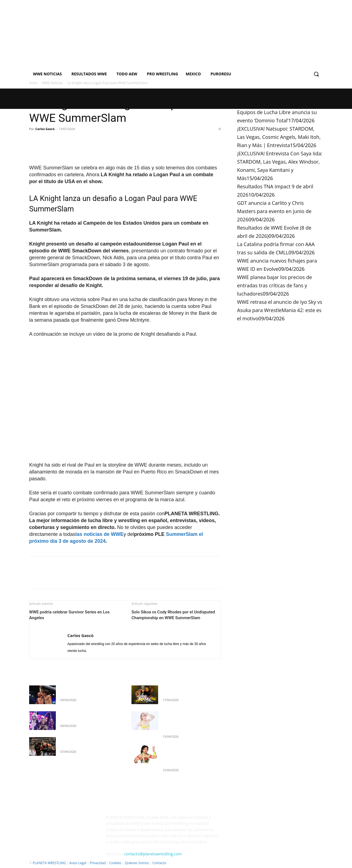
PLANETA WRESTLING (49, 863)
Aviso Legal (78, 863)
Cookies (115, 863)
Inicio (33, 83)
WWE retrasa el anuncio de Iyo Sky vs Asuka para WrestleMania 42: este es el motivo (280, 310)
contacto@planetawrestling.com (153, 854)
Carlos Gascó (45, 129)
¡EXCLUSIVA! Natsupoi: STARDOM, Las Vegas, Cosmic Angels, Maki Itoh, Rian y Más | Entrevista (279, 137)
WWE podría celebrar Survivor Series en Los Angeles (69, 615)
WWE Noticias (52, 83)
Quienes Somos (137, 863)
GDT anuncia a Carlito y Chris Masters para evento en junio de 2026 (274, 211)
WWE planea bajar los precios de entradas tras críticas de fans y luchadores (274, 285)
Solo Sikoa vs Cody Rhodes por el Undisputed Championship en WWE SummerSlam (173, 615)
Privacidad (98, 863)
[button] (316, 74)
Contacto (159, 863)
